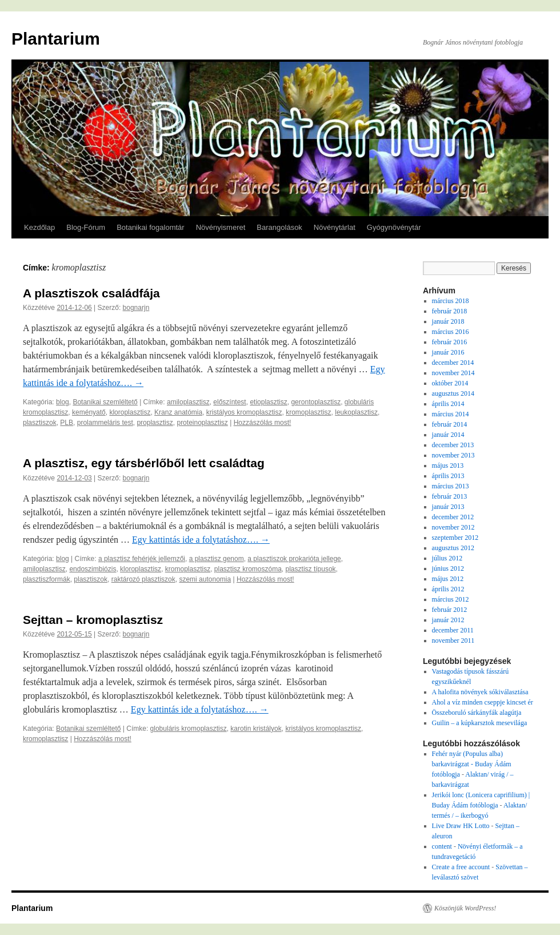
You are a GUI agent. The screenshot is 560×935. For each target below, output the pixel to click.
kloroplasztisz (130, 412)
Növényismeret (221, 227)
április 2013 (448, 476)
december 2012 (453, 517)
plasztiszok (40, 423)
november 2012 (453, 527)
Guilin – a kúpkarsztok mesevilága (480, 723)
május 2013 (448, 465)
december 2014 (453, 363)
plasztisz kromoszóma (248, 569)
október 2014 (450, 383)
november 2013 (453, 455)
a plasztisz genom (217, 559)
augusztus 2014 (453, 393)
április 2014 (448, 404)
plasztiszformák (47, 579)
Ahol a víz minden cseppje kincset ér (483, 702)
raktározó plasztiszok (143, 579)
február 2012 (450, 610)
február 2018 (450, 311)
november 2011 (453, 640)
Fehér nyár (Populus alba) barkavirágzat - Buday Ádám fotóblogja (472, 764)
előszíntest (229, 402)
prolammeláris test (105, 423)
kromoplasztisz (308, 412)
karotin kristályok (256, 729)
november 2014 (453, 373)
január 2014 (448, 435)
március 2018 (451, 301)
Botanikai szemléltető (105, 402)
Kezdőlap (39, 227)
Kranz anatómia (178, 412)
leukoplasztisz (356, 412)
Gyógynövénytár (394, 227)
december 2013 (453, 445)
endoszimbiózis (93, 569)
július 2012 (447, 558)
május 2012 (448, 579)
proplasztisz (155, 423)
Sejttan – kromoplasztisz (93, 620)
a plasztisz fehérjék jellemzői (142, 559)
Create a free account (461, 867)
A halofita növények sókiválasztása (480, 692)
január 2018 (448, 321)
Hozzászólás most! (263, 423)
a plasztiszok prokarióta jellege (294, 559)
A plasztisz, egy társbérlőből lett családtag (144, 463)
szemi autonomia (205, 579)
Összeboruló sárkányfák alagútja (477, 713)
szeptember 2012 (455, 538)
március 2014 (451, 414)
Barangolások (279, 227)
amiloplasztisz (188, 402)
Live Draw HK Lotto (461, 826)
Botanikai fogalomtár (151, 227)
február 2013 (450, 496)
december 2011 (453, 630)
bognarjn (136, 308)
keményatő (89, 412)
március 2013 (451, 486)
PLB (67, 423)
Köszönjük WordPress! (465, 908)
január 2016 (448, 352)
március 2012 (451, 599)
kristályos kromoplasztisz (244, 412)
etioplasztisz (268, 402)
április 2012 (448, 589)
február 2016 (450, 342)
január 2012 (448, 620)
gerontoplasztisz (316, 402)
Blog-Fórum (86, 227)
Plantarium (56, 39)
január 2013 (448, 507)
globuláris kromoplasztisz (189, 729)
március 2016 (451, 332)
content (442, 846)
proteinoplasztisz (202, 423)
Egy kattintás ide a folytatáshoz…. (201, 540)
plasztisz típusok (311, 569)
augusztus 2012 (453, 548)
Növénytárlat (335, 227)
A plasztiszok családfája (91, 293)
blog (63, 402)
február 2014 (450, 424)
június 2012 (448, 568)
